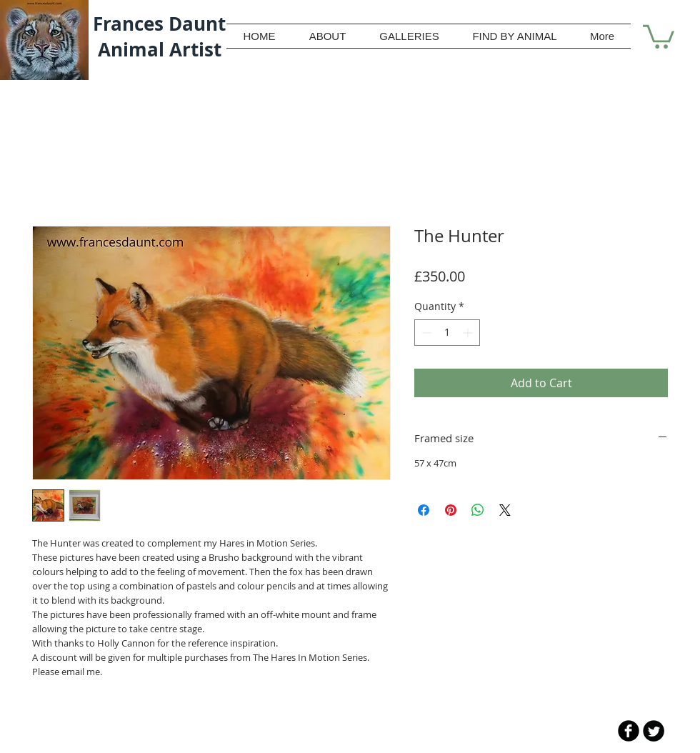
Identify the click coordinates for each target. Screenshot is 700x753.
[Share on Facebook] (424, 510)
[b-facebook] (629, 731)
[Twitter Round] (654, 731)
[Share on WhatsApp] (478, 510)
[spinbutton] (447, 333)
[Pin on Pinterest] (451, 510)
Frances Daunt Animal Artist (159, 36)
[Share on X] (505, 510)
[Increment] (469, 333)
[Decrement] (425, 333)
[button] (659, 35)
